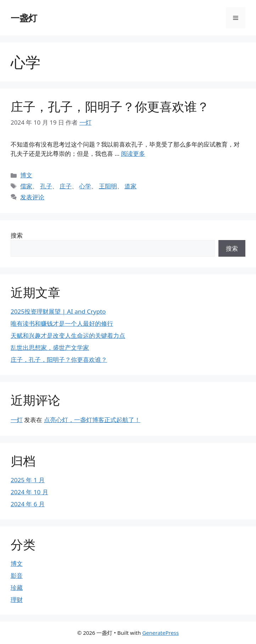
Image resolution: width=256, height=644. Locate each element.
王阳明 (108, 186)
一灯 (17, 420)
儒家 (26, 186)
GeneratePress (160, 633)
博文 (26, 175)
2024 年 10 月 (29, 492)
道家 (130, 186)
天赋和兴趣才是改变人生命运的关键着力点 (68, 335)
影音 (17, 575)
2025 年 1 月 (28, 480)
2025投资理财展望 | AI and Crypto (58, 311)
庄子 (66, 186)
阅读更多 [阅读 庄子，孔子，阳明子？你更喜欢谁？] (133, 153)
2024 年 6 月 (28, 504)
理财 (17, 600)
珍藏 (17, 588)
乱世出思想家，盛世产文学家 (50, 347)
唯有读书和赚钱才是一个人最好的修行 (62, 323)
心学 (85, 186)
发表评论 (32, 197)
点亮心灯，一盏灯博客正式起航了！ (92, 420)
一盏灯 (24, 18)
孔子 (46, 186)
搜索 (17, 235)
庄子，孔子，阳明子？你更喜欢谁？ (110, 106)
